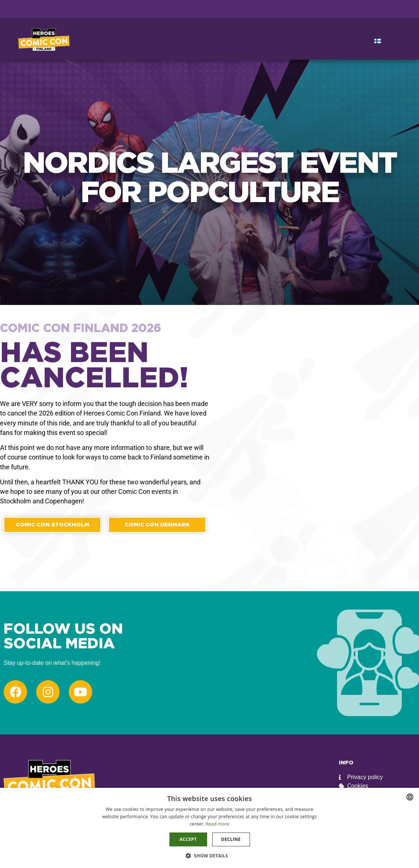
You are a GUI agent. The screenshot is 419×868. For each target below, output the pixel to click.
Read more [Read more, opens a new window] (218, 824)
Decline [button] (231, 839)
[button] (210, 856)
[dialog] (209, 828)
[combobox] (410, 797)
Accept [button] (188, 839)
